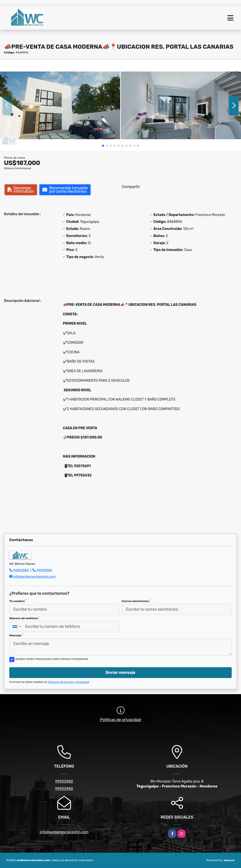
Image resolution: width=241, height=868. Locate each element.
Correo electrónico (136, 601)
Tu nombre (18, 601)
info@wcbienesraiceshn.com (34, 577)
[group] (60, 105)
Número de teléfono (24, 618)
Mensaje (16, 635)
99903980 (21, 570)
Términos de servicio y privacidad (69, 682)
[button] (103, 146)
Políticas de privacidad (120, 720)
